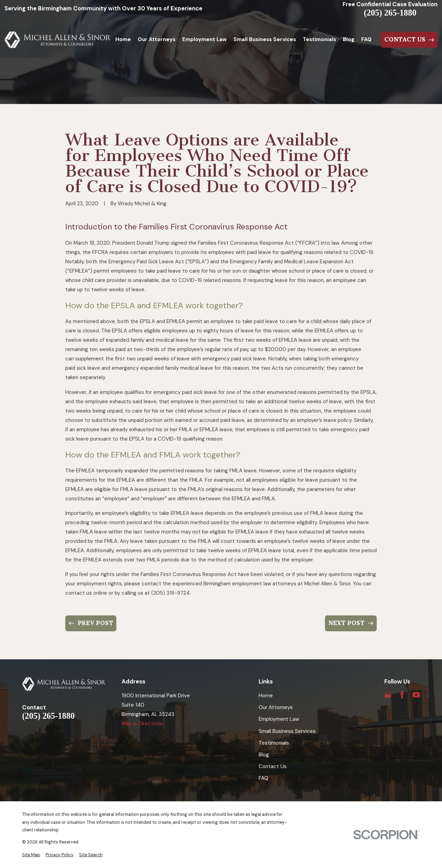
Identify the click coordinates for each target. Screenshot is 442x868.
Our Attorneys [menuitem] (157, 39)
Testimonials (274, 743)
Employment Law (279, 719)
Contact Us (273, 766)
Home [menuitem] (123, 39)
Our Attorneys (276, 707)
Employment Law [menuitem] (204, 39)
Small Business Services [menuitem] (265, 39)
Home (266, 696)
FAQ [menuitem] (366, 39)
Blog (264, 755)
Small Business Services (287, 731)
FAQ (263, 778)
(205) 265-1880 (390, 13)
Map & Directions (142, 724)
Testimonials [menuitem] (319, 39)
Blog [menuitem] (349, 39)
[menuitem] (31, 855)
